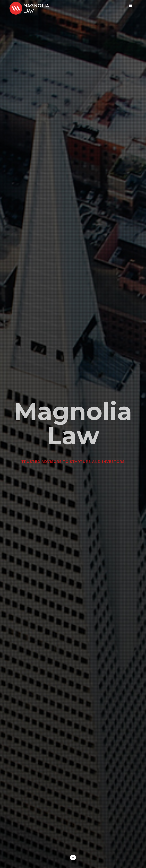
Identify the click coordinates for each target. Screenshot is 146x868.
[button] (131, 6)
